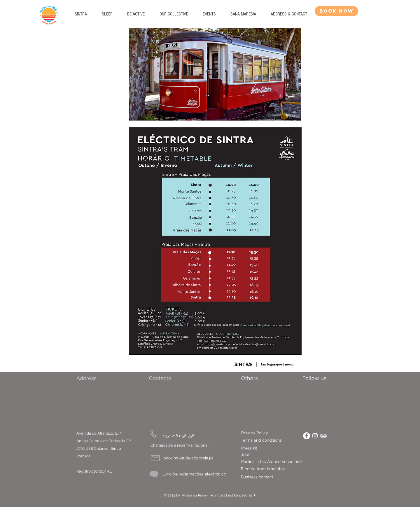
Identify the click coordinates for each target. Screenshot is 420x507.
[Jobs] (246, 455)
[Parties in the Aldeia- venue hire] (281, 462)
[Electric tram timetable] (277, 469)
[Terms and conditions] (263, 440)
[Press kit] (249, 448)
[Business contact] (274, 477)
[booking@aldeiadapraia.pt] (188, 458)
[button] (107, 14)
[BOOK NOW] (336, 11)
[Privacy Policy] (268, 433)
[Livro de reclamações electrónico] (194, 474)
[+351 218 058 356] (178, 436)
